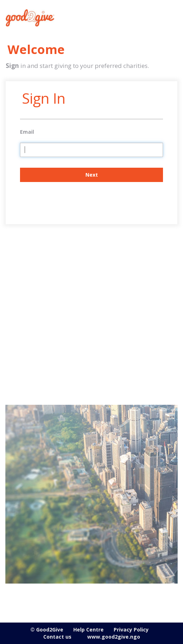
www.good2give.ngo (114, 637)
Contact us (57, 637)
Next (92, 175)
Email (27, 132)
